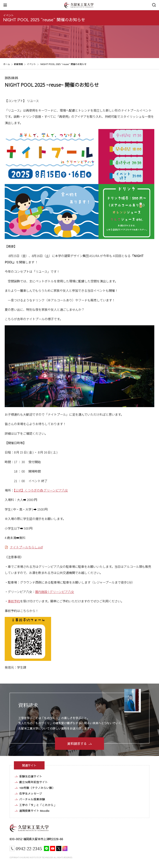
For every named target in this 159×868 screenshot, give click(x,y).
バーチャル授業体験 (32, 799)
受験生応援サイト (31, 776)
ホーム (7, 64)
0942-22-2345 (29, 848)
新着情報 (18, 64)
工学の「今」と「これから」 (38, 805)
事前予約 (14, 601)
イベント (9, 15)
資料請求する (77, 743)
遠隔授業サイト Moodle (34, 811)
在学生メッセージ (31, 793)
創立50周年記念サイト (34, 782)
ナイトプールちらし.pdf (26, 547)
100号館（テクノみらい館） (37, 788)
